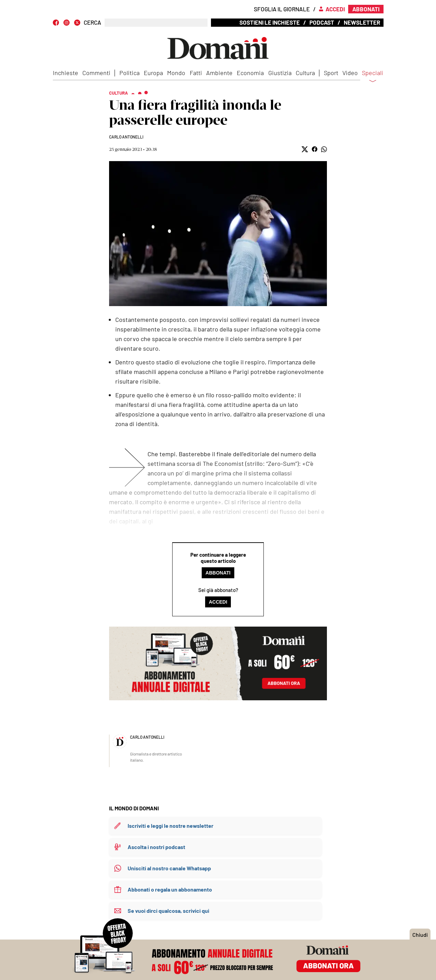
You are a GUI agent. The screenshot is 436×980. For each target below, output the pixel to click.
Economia (250, 73)
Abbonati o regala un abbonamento (170, 889)
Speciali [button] (373, 77)
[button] (305, 149)
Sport (331, 73)
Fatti (196, 73)
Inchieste (66, 73)
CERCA (92, 22)
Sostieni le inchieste (270, 22)
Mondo (176, 73)
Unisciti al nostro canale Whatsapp (169, 868)
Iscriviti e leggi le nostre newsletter (170, 826)
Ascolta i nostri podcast (156, 847)
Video (350, 73)
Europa (153, 73)
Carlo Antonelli (126, 137)
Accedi (218, 602)
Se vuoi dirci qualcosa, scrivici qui (168, 911)
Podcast (322, 22)
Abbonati (218, 573)
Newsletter (362, 22)
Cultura (305, 73)
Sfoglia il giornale (282, 9)
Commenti (96, 73)
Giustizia (280, 73)
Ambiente (219, 73)
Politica (129, 73)
